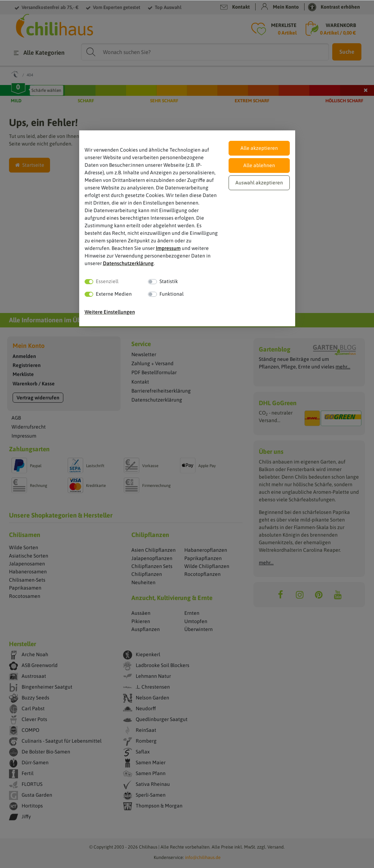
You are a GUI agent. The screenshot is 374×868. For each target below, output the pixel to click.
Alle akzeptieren (259, 148)
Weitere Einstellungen (110, 312)
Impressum (168, 248)
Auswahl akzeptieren (259, 183)
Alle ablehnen (259, 165)
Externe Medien (114, 294)
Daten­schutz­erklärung (128, 263)
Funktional (172, 294)
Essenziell (107, 281)
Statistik (169, 281)
